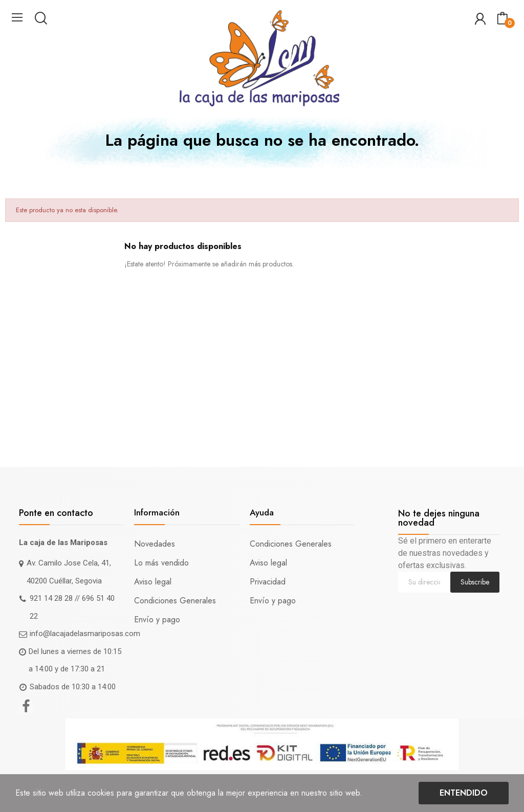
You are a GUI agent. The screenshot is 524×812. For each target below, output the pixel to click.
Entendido (464, 793)
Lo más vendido (161, 563)
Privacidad (268, 582)
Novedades (155, 544)
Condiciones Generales (175, 601)
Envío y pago (157, 619)
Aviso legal (153, 582)
